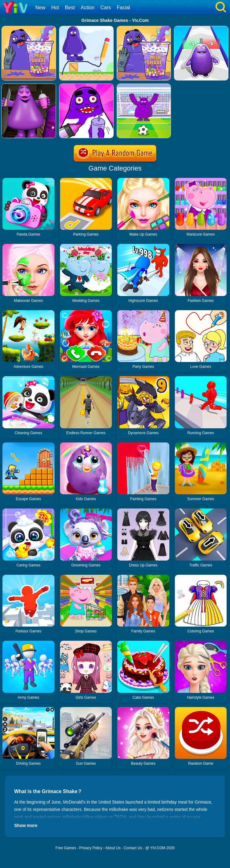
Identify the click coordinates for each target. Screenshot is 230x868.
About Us (113, 848)
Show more (26, 825)
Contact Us (133, 848)
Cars (106, 8)
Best (70, 8)
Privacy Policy (91, 848)
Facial (123, 8)
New (40, 8)
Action (87, 8)
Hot (55, 8)
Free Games (66, 848)
